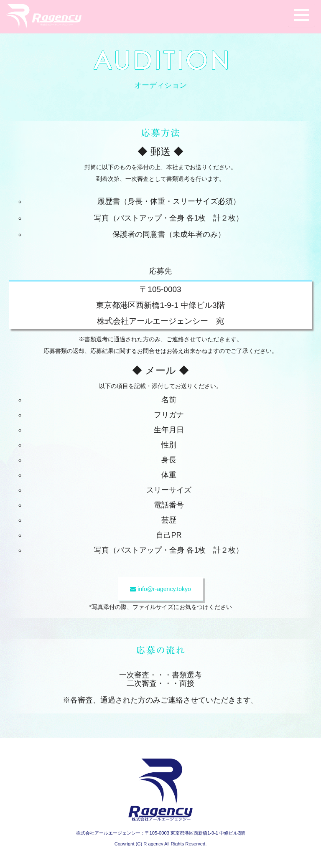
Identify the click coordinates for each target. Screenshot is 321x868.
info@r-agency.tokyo (160, 589)
